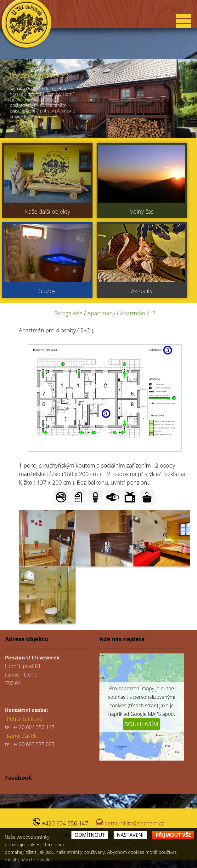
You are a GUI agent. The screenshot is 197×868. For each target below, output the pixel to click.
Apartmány (101, 313)
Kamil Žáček (22, 736)
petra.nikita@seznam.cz (134, 823)
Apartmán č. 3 (138, 313)
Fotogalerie (68, 313)
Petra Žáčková (24, 719)
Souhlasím (142, 724)
